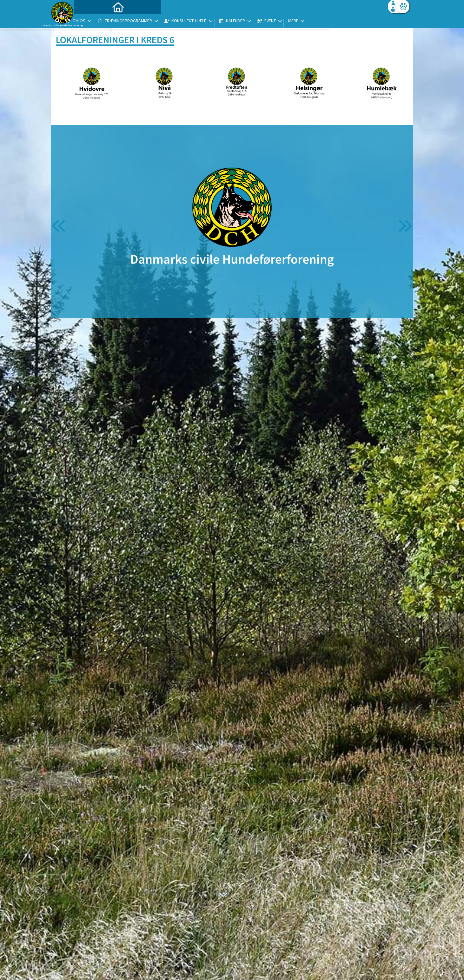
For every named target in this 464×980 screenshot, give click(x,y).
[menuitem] (91, 21)
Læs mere (230, 891)
